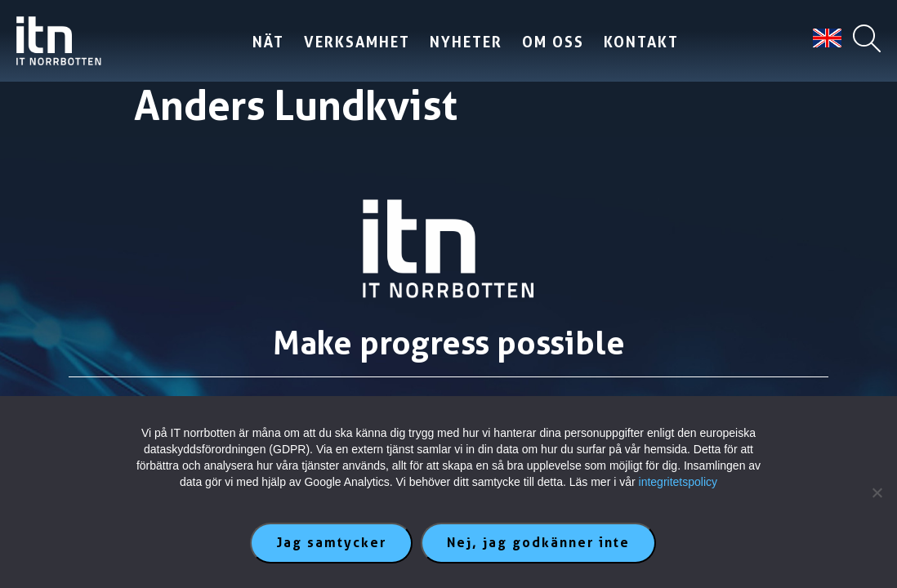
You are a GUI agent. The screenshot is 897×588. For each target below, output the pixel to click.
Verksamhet (352, 42)
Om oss (548, 42)
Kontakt (636, 42)
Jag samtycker (331, 543)
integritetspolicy (678, 482)
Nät (263, 42)
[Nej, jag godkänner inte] (877, 492)
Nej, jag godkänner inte (538, 543)
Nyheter (461, 42)
